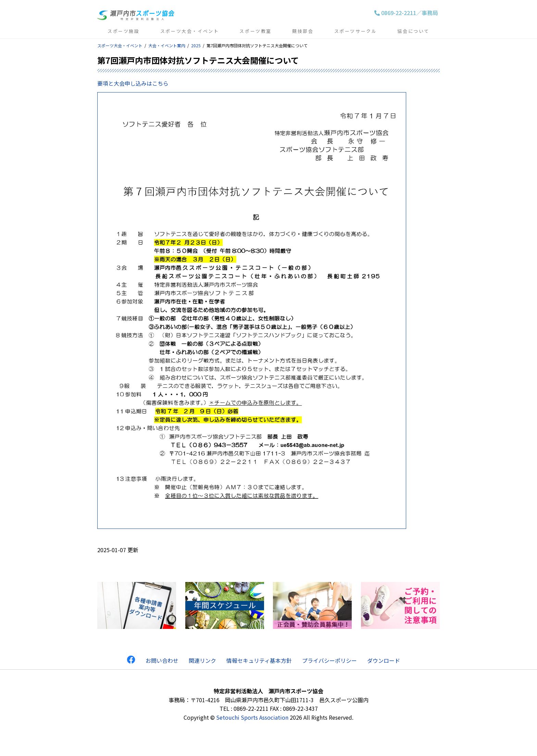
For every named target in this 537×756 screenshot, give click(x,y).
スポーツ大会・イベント (120, 45)
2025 (196, 45)
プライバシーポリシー (329, 660)
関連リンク (202, 660)
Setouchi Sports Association (252, 717)
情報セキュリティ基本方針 (259, 660)
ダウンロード (384, 660)
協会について (413, 31)
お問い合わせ (162, 660)
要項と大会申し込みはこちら (133, 83)
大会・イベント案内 (167, 45)
